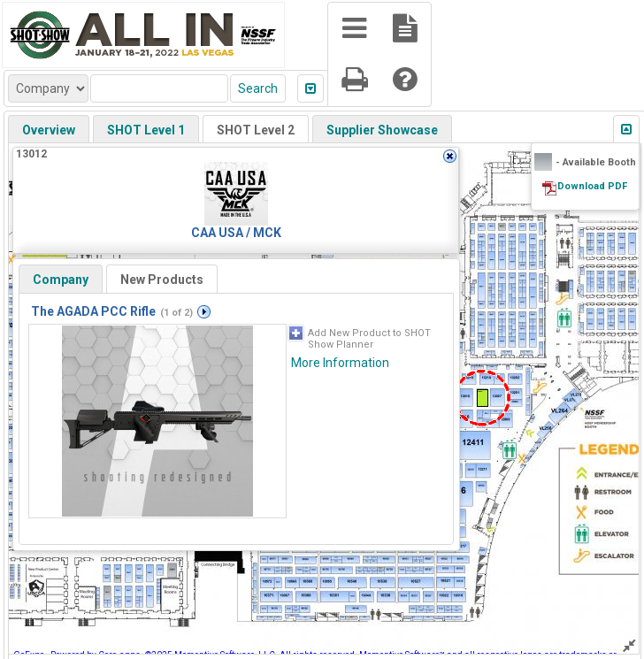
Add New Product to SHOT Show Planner (369, 339)
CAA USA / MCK (236, 233)
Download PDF (592, 186)
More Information (340, 363)
